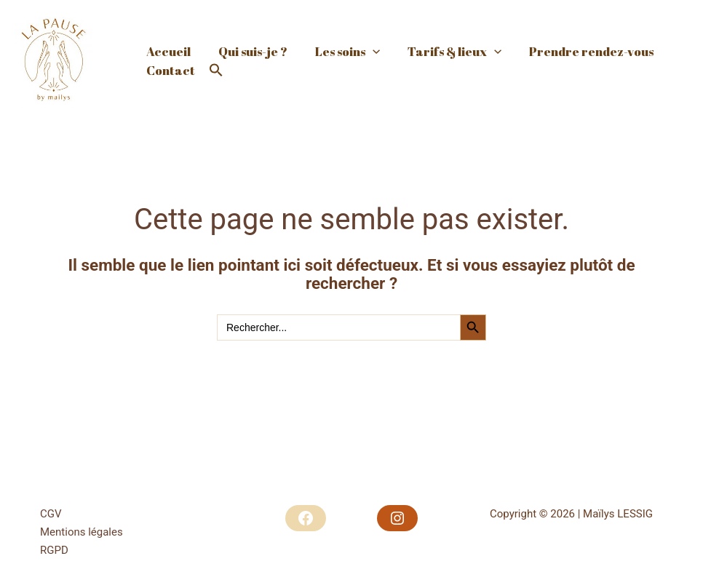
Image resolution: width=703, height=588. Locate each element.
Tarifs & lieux (444, 37)
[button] (213, 85)
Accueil (167, 37)
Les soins (340, 37)
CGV (51, 514)
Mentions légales (82, 532)
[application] (365, 38)
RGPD (54, 550)
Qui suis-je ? (249, 37)
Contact (169, 85)
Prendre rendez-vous (578, 37)
